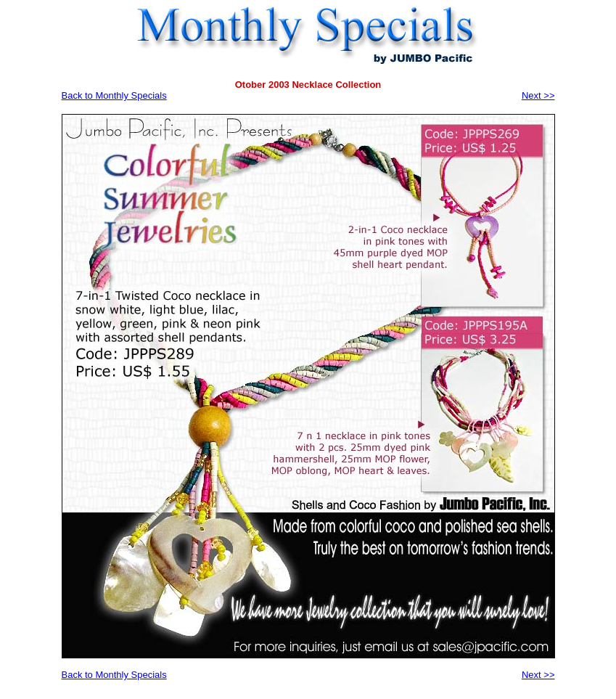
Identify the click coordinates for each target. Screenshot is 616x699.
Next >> (538, 95)
